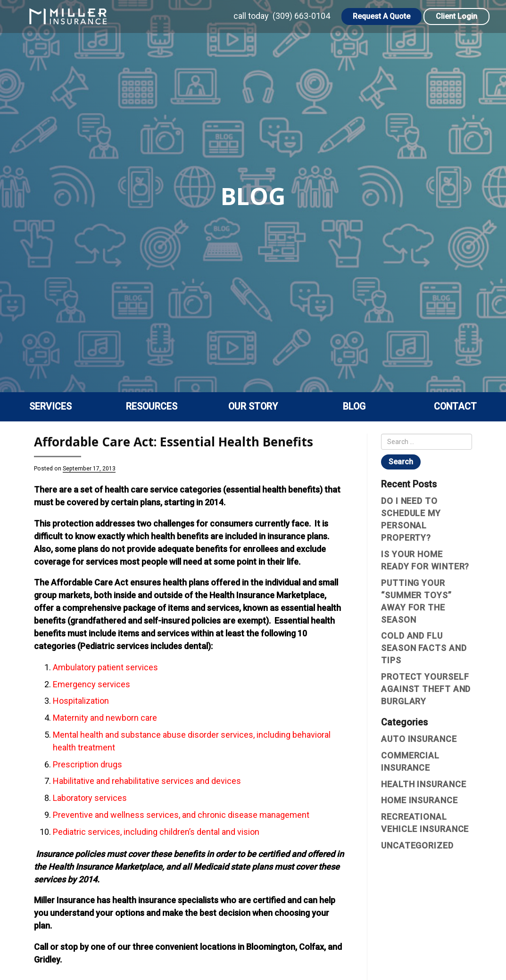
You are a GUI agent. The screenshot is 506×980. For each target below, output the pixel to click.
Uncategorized (417, 845)
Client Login (456, 16)
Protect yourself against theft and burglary (426, 689)
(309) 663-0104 (301, 16)
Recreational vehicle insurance (425, 823)
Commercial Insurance (410, 762)
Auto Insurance (419, 739)
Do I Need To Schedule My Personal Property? (411, 519)
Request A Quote (382, 16)
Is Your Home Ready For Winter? (425, 560)
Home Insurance (419, 800)
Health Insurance (423, 784)
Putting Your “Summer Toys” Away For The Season (416, 601)
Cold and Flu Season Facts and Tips (424, 648)
